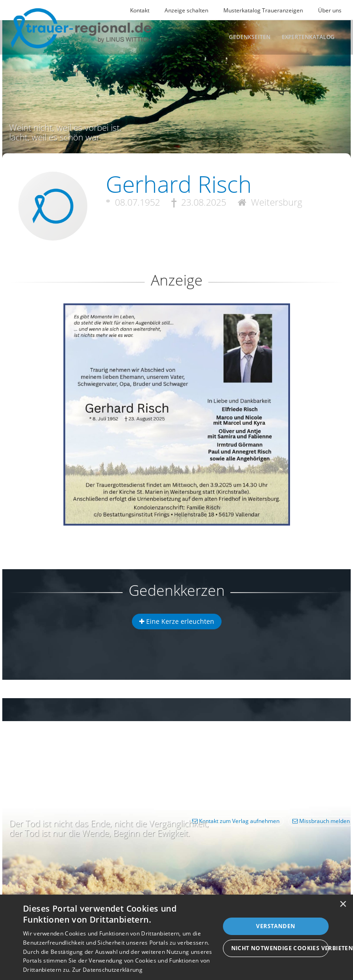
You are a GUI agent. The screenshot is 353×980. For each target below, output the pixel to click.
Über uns (330, 10)
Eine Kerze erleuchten (177, 621)
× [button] (343, 904)
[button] (176, 337)
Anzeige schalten (186, 10)
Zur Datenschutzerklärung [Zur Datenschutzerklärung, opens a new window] (107, 970)
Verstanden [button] (276, 926)
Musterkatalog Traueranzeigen (263, 10)
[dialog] (176, 937)
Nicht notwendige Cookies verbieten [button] (280, 948)
